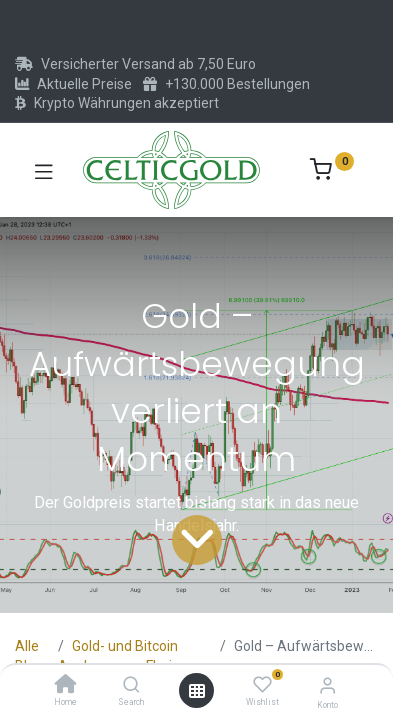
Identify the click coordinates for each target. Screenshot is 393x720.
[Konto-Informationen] (327, 685)
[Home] (66, 686)
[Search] (131, 686)
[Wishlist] (262, 685)
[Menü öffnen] (197, 691)
